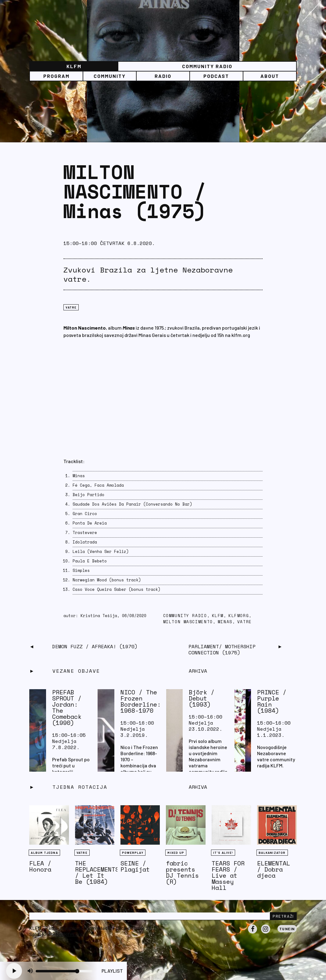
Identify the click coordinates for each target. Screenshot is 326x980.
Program (56, 76)
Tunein (287, 929)
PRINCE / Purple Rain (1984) (272, 701)
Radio (163, 76)
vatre (245, 622)
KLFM (74, 66)
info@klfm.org (67, 934)
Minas (225, 622)
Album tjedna (44, 853)
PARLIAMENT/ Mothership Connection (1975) (222, 649)
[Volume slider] (64, 971)
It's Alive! (223, 853)
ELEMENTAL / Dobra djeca (274, 869)
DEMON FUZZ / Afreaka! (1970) (95, 646)
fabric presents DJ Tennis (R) (182, 872)
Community (110, 76)
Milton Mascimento (188, 622)
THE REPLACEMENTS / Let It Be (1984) (97, 872)
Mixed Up (176, 853)
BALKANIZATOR (272, 853)
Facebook (253, 933)
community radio (185, 616)
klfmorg (239, 616)
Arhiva (198, 787)
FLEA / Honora (40, 866)
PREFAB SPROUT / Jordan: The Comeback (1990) (67, 707)
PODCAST (216, 76)
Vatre (71, 307)
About (270, 76)
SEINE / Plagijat (135, 866)
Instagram (266, 933)
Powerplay (133, 853)
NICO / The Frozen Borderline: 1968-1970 (141, 701)
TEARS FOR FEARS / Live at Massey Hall (228, 875)
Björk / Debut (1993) (202, 698)
